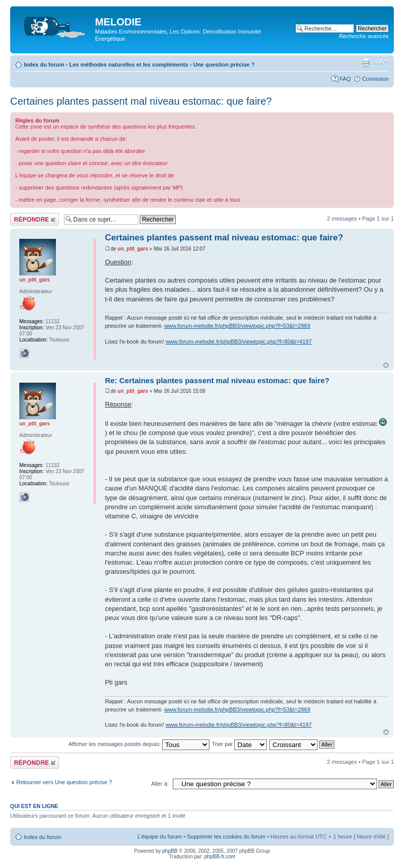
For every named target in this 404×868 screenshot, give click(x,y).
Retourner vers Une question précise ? (64, 782)
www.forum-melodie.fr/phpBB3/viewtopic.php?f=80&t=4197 (239, 342)
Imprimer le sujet (366, 63)
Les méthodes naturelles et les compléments (129, 65)
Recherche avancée (364, 36)
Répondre (35, 219)
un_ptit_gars (133, 249)
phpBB (170, 851)
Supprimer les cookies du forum (226, 836)
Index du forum (44, 65)
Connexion (375, 79)
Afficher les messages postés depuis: (139, 744)
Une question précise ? (224, 65)
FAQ (345, 79)
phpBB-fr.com (220, 857)
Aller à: (160, 784)
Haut (386, 365)
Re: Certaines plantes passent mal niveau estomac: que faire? (217, 380)
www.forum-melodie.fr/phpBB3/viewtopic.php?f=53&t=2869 (237, 326)
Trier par (239, 744)
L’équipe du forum (159, 836)
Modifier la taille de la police (381, 63)
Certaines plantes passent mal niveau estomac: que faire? (141, 101)
